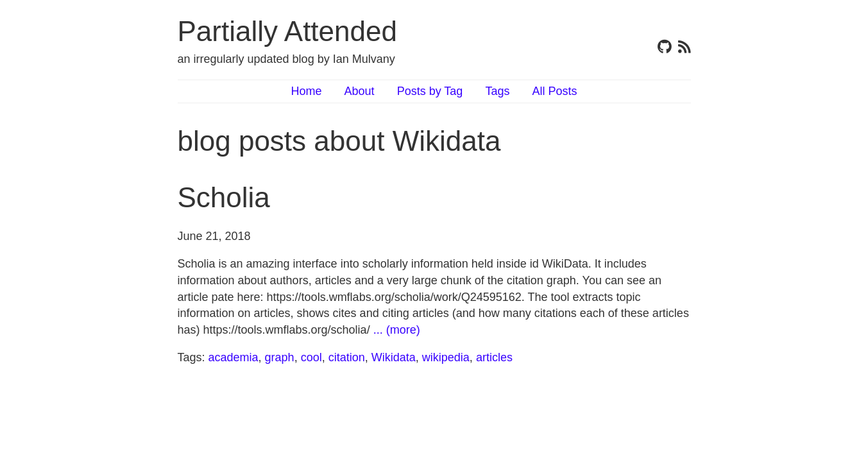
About (360, 91)
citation (347, 357)
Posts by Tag (430, 91)
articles (494, 357)
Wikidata (394, 357)
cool (311, 357)
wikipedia (446, 357)
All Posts (554, 91)
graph (280, 357)
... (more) (397, 330)
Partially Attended (287, 31)
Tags (497, 91)
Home (307, 91)
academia (234, 357)
